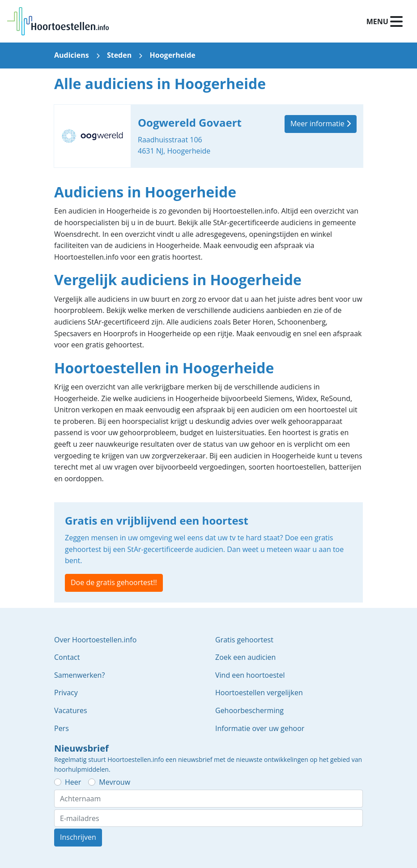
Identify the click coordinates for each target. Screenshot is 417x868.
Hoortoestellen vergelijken (259, 693)
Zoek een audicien (245, 657)
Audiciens (72, 55)
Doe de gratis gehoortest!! (114, 582)
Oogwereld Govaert (208, 136)
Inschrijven (78, 837)
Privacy (66, 693)
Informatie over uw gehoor (260, 728)
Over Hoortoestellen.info (95, 640)
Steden (119, 55)
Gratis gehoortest (244, 640)
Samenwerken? (79, 675)
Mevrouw (115, 782)
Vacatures (71, 710)
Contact (67, 657)
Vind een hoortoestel (250, 675)
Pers (62, 728)
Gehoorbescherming (249, 710)
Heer (73, 782)
